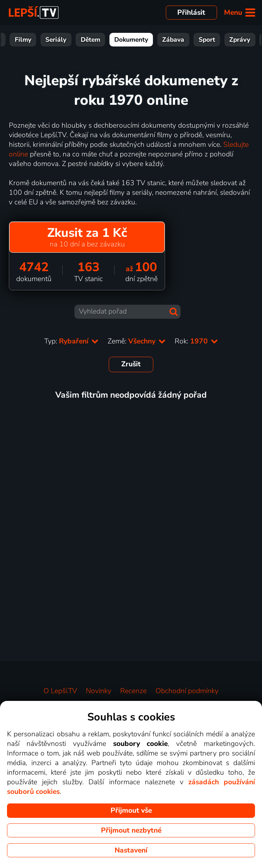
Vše (18, 40)
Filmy (46, 40)
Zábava (196, 40)
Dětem (113, 40)
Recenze (133, 691)
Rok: (196, 341)
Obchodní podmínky (187, 691)
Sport (230, 40)
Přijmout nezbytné (131, 830)
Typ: (71, 341)
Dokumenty (154, 40)
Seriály (79, 40)
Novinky (99, 691)
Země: (137, 341)
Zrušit (131, 364)
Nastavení (131, 850)
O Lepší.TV (60, 691)
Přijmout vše (131, 810)
